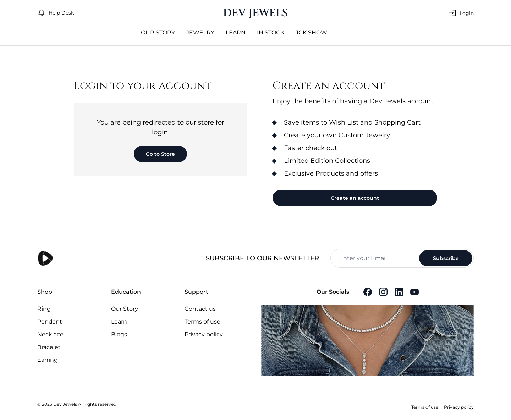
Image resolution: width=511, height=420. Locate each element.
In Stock (271, 32)
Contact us (200, 309)
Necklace (50, 334)
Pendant (50, 322)
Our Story (158, 32)
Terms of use (202, 322)
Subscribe (446, 258)
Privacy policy (204, 334)
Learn (236, 32)
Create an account (355, 198)
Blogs (119, 334)
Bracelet (49, 347)
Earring (48, 360)
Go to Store (160, 154)
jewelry (200, 32)
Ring (44, 309)
